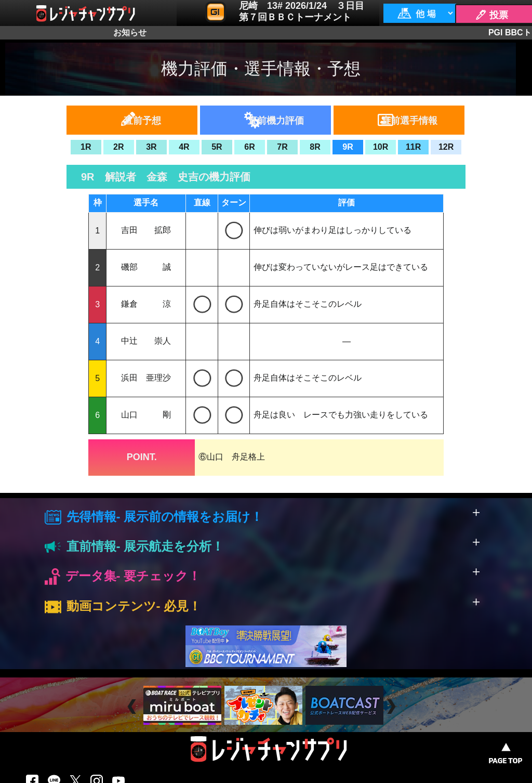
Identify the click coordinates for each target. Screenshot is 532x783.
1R (86, 147)
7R (282, 147)
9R (348, 147)
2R (118, 147)
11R (413, 147)
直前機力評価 (276, 121)
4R (184, 147)
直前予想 (142, 121)
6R (249, 147)
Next (393, 707)
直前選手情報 (409, 121)
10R (381, 147)
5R (217, 147)
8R (315, 147)
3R (151, 147)
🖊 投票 (491, 15)
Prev (133, 707)
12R (446, 147)
